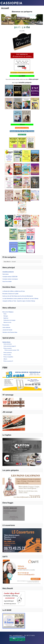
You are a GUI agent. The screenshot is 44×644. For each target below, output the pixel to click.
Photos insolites (7, 355)
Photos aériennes (8, 353)
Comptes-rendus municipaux (10, 279)
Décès (5, 314)
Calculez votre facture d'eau (10, 332)
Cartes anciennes (8, 344)
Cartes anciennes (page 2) (10, 346)
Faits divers (6, 274)
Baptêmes (6, 318)
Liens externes (6, 327)
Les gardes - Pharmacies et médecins (22, 73)
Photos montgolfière (8, 357)
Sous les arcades (7, 281)
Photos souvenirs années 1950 (12, 350)
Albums (5, 359)
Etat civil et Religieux (8, 312)
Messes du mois (7, 322)
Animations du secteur (22, 128)
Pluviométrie (6, 325)
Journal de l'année (7, 330)
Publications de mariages (9, 320)
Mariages (6, 316)
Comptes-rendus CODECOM (10, 277)
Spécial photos (6, 342)
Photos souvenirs (8, 348)
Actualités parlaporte (8, 272)
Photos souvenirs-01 (8, 361)
